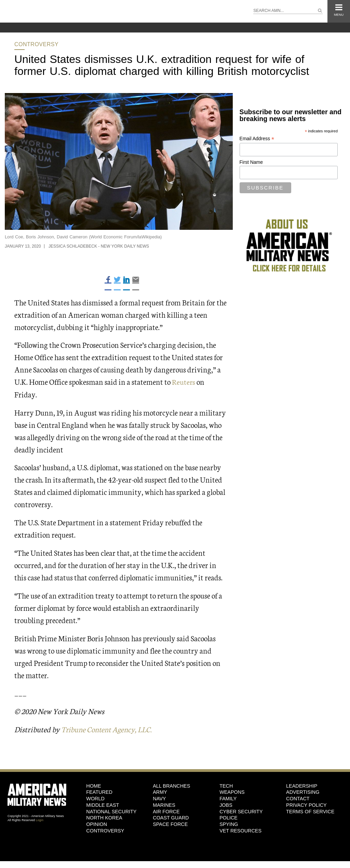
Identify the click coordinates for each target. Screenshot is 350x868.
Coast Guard (171, 817)
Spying (229, 824)
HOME (93, 786)
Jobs (226, 805)
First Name (251, 162)
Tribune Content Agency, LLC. (109, 729)
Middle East (103, 805)
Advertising (303, 792)
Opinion (97, 824)
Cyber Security (241, 811)
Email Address (257, 139)
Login (40, 820)
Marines (164, 805)
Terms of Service (310, 811)
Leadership (302, 786)
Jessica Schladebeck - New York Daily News (99, 246)
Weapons (232, 792)
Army (160, 792)
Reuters (184, 382)
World (95, 798)
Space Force (170, 824)
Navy (159, 798)
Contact (298, 798)
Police (228, 817)
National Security (111, 811)
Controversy (36, 44)
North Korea (104, 817)
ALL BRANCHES (171, 786)
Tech (226, 786)
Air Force (166, 811)
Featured (99, 792)
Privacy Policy (306, 805)
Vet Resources (240, 830)
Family (228, 798)
